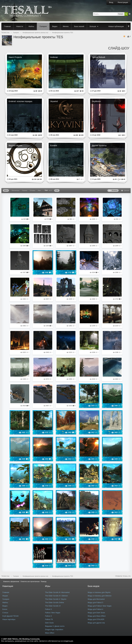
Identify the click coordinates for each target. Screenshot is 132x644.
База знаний (79, 26)
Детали (125, 190)
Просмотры (15, 190)
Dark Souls (49, 623)
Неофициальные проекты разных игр (35, 576)
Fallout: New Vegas (53, 613)
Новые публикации (116, 26)
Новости (20, 26)
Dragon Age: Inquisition (54, 629)
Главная (7, 26)
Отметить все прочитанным (30, 582)
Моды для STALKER (96, 619)
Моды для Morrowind (96, 599)
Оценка (25, 190)
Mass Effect (50, 633)
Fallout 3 (48, 609)
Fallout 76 (49, 619)
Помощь (44, 582)
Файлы (31, 26)
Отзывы (32, 190)
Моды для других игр (96, 623)
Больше (94, 26)
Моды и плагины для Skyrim (99, 592)
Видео (55, 26)
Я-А (57, 190)
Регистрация (123, 2)
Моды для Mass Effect (97, 616)
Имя (39, 190)
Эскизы (113, 190)
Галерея (43, 26)
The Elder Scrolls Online (55, 602)
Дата (6, 190)
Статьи (5, 613)
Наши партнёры (9, 619)
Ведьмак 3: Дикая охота (55, 626)
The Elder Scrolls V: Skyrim (56, 599)
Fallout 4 (48, 616)
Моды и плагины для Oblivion (100, 596)
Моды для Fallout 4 (95, 609)
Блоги (5, 609)
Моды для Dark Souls (96, 613)
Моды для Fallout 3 (95, 602)
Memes (66, 26)
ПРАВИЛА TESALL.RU (123, 576)
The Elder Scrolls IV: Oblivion (57, 596)
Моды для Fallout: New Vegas (100, 606)
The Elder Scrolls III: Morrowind (57, 592)
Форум (5, 596)
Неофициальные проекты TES (62, 576)
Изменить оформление (11, 582)
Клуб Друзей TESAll (10, 616)
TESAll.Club (5, 576)
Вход (111, 2)
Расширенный (130, 14)
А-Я (50, 190)
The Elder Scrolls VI (53, 606)
